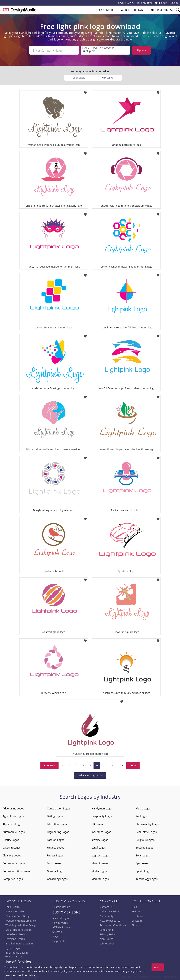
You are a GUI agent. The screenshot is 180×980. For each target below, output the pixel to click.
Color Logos (79, 77)
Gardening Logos (57, 878)
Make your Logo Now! (90, 775)
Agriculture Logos (13, 815)
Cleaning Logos (12, 855)
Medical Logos (100, 878)
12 (121, 765)
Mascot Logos (100, 862)
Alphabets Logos (13, 823)
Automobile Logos (14, 831)
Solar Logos (143, 855)
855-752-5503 (145, 3)
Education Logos (57, 823)
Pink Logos (107, 77)
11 (113, 765)
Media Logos (99, 870)
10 (105, 765)
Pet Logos (142, 815)
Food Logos (54, 862)
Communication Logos (16, 870)
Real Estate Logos (146, 831)
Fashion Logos (56, 839)
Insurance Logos (101, 831)
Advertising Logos (13, 808)
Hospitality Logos (102, 815)
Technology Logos (147, 878)
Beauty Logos (11, 839)
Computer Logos (13, 878)
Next (133, 765)
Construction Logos (59, 808)
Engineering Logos (58, 831)
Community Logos (14, 862)
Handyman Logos (102, 808)
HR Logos (97, 823)
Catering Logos (12, 847)
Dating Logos (55, 815)
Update (142, 50)
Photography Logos (147, 823)
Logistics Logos (101, 855)
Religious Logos (145, 839)
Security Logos (144, 847)
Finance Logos (56, 847)
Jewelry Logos (100, 839)
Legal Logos (99, 847)
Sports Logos (144, 870)
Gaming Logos (56, 870)
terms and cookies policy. (20, 975)
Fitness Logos (55, 855)
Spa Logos (142, 862)
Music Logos (143, 808)
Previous (49, 765)
